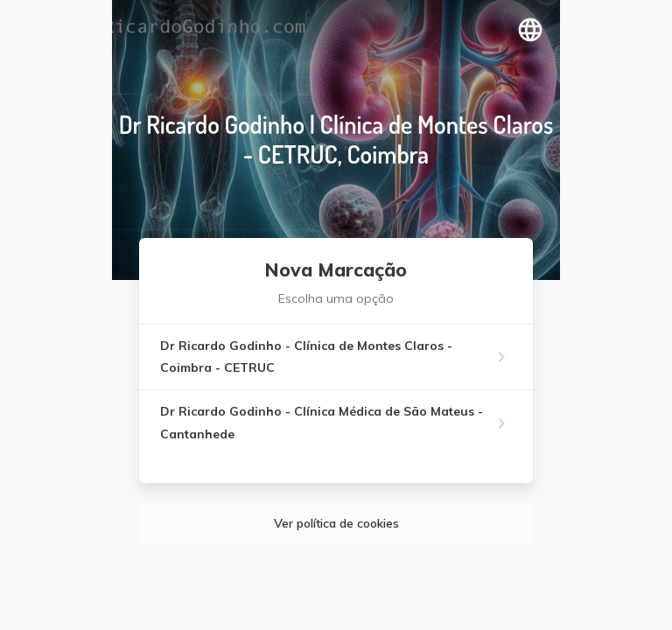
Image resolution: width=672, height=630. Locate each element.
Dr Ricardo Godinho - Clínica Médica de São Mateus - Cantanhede (322, 422)
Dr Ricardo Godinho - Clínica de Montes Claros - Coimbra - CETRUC (306, 357)
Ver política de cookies (336, 523)
